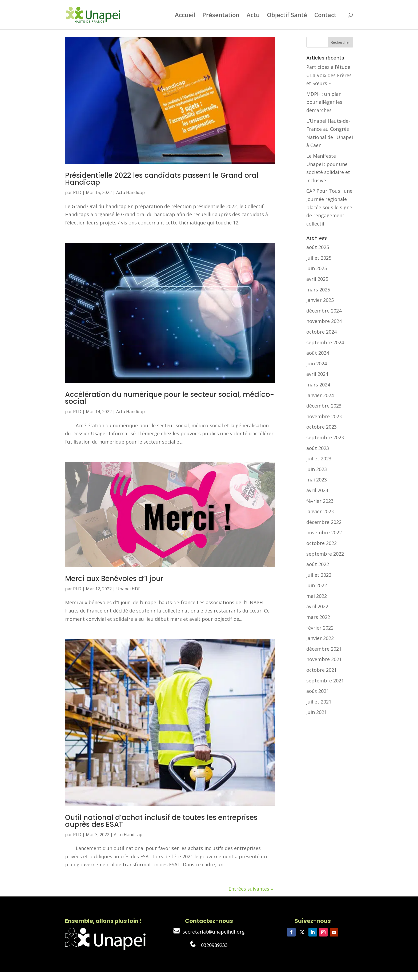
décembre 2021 (324, 649)
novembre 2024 (324, 321)
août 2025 (318, 247)
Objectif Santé (287, 16)
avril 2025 (317, 279)
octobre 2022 (321, 543)
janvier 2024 (320, 395)
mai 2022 (317, 596)
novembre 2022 (324, 532)
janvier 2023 (320, 511)
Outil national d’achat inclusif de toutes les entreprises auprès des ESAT (161, 821)
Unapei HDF (128, 589)
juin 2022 (317, 585)
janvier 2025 (320, 300)
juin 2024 (317, 363)
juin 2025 (317, 268)
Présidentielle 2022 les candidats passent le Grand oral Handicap (162, 179)
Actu (253, 16)
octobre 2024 (321, 332)
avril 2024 (317, 374)
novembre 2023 (324, 416)
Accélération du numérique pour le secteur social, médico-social (170, 398)
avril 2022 (317, 606)
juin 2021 (317, 712)
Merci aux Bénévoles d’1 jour (114, 579)
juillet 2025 (319, 258)
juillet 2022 (319, 575)
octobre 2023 (321, 427)
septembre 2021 (325, 681)
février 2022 (320, 628)
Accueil (185, 16)
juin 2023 (317, 469)
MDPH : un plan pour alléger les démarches (324, 102)
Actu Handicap (130, 192)
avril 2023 (317, 490)
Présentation (221, 16)
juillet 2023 (319, 459)
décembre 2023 (324, 406)
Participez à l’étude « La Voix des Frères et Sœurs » (329, 75)
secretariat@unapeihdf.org (209, 932)
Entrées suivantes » (251, 889)
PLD (77, 192)
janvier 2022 (320, 638)
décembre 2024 (324, 311)
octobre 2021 (321, 670)
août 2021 (318, 691)
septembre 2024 (325, 342)
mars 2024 (318, 385)
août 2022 (318, 564)
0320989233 (209, 945)
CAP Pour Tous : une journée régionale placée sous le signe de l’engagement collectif (329, 207)
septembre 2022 (325, 554)
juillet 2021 (319, 702)
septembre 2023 (325, 437)
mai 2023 (317, 480)
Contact (325, 16)
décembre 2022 (324, 522)
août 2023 (318, 448)
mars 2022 (318, 617)
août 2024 (318, 353)
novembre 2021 (324, 659)
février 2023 (320, 501)
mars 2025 (318, 290)
